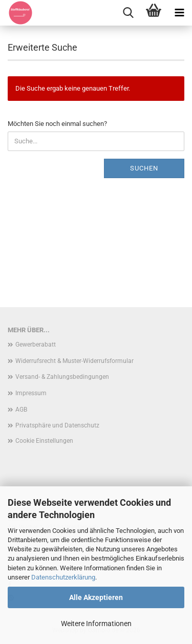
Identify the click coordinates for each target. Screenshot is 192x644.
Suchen (144, 168)
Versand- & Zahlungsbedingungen (62, 377)
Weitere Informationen (96, 624)
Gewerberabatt (36, 345)
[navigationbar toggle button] (179, 13)
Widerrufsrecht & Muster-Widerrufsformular (74, 361)
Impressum (31, 393)
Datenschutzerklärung (63, 577)
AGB (21, 410)
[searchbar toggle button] (128, 13)
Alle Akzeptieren (96, 597)
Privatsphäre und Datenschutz (57, 425)
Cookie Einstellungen (44, 441)
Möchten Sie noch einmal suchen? (57, 124)
